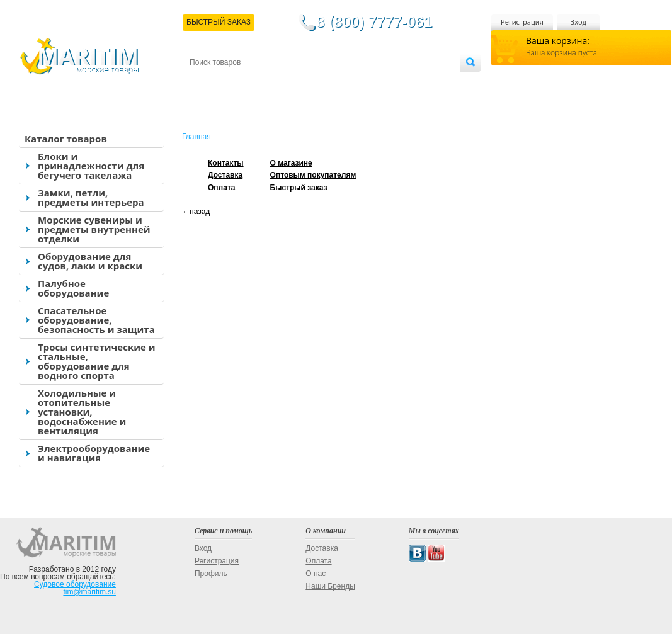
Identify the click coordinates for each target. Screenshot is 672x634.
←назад (196, 212)
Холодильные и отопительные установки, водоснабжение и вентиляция (82, 412)
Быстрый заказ (299, 188)
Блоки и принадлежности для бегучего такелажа (91, 166)
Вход (578, 22)
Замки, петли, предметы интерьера (91, 197)
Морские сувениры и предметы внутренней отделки (94, 229)
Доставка (251, 83)
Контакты (204, 83)
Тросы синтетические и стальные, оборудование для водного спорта (97, 361)
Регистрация (522, 22)
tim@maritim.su (89, 592)
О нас (316, 574)
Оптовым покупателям (420, 83)
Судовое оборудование (75, 584)
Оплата (293, 83)
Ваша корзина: (558, 41)
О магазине (340, 83)
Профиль (211, 574)
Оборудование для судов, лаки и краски (90, 261)
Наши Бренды (330, 586)
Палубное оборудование (73, 288)
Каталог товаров (66, 139)
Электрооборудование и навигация (94, 453)
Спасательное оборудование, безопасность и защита (96, 320)
